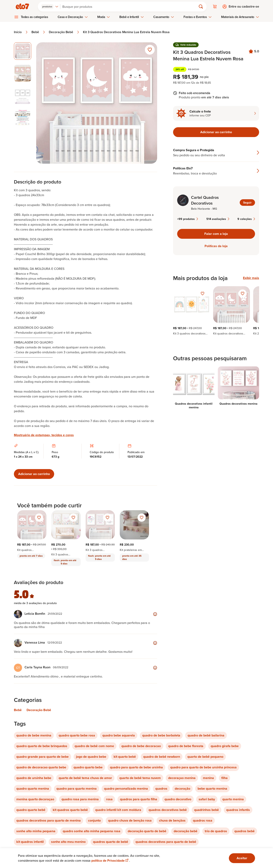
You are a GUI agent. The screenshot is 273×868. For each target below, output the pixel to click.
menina (208, 778)
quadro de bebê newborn (162, 757)
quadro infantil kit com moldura (118, 810)
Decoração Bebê (64, 32)
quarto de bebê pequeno (205, 757)
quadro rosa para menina (80, 799)
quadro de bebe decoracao (141, 746)
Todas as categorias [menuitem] (35, 17)
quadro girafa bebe (225, 746)
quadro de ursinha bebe (34, 778)
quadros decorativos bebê (168, 810)
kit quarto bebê (125, 757)
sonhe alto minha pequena (36, 831)
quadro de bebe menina (34, 735)
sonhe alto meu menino (68, 842)
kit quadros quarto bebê (70, 810)
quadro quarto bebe (88, 767)
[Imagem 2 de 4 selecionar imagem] (23, 73)
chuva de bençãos (172, 820)
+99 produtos (188, 219)
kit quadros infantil (30, 842)
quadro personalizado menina (126, 789)
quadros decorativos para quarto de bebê (166, 842)
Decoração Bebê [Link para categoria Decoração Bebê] (39, 710)
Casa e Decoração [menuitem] (73, 17)
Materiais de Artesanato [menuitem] (240, 17)
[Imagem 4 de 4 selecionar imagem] (23, 118)
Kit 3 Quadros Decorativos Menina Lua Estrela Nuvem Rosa (126, 32)
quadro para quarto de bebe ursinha (136, 767)
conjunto (94, 820)
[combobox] (50, 7)
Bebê (39, 32)
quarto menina (233, 799)
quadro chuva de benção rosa (130, 820)
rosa (109, 799)
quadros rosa (203, 820)
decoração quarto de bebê (147, 831)
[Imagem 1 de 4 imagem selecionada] (23, 51)
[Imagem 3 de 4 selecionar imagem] (23, 95)
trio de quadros (216, 831)
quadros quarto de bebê (111, 842)
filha (224, 778)
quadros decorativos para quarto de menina (49, 820)
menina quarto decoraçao (35, 799)
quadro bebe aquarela (119, 735)
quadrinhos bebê (206, 810)
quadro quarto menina (33, 789)
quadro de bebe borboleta (161, 735)
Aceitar (242, 858)
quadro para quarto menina (77, 789)
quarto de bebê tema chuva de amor (85, 778)
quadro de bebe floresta (186, 746)
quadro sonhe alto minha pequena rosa (92, 831)
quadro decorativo (178, 799)
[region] (216, 311)
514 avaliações (218, 219)
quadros (161, 789)
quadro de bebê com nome (94, 746)
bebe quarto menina (212, 789)
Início (21, 32)
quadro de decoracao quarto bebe (41, 767)
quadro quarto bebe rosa (77, 735)
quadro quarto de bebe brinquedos (42, 746)
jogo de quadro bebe (91, 757)
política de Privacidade (110, 861)
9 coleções (246, 219)
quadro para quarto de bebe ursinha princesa (203, 767)
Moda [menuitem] (104, 17)
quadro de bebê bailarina (206, 735)
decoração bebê (186, 831)
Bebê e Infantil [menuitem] (132, 17)
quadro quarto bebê (31, 810)
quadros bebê (244, 831)
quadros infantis (238, 810)
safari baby (207, 799)
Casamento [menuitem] (164, 17)
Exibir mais (251, 278)
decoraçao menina (182, 778)
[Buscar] (130, 7)
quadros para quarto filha (139, 799)
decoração (182, 789)
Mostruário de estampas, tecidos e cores (44, 435)
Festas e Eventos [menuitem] (198, 17)
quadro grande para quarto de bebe (43, 757)
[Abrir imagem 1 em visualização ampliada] (97, 103)
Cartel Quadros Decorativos (205, 200)
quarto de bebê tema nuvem (140, 778)
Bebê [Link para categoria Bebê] (18, 710)
